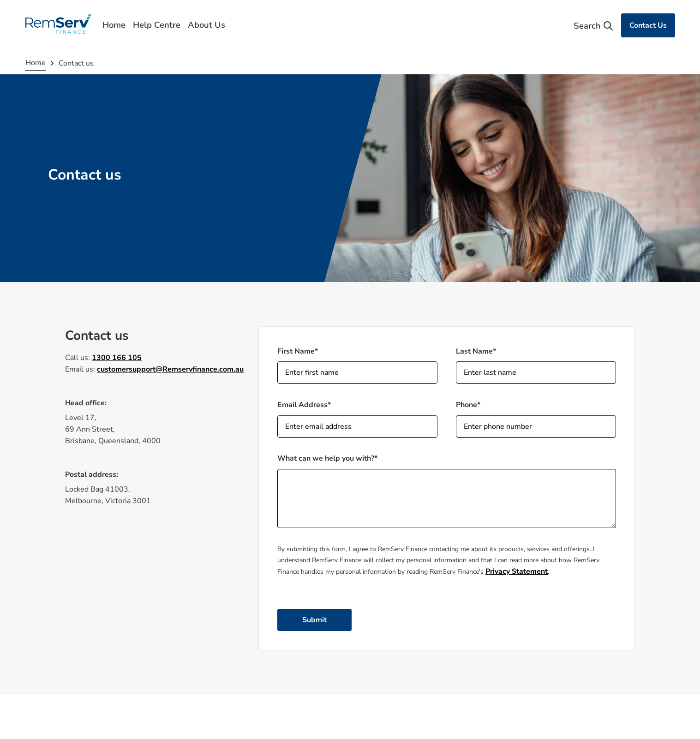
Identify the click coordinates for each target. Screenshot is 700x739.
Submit (314, 620)
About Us (206, 25)
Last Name (474, 351)
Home (114, 25)
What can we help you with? (326, 458)
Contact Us (648, 25)
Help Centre (157, 25)
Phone (467, 405)
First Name (296, 351)
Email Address (302, 405)
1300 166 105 (117, 358)
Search (594, 26)
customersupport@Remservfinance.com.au (170, 369)
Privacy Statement (517, 571)
